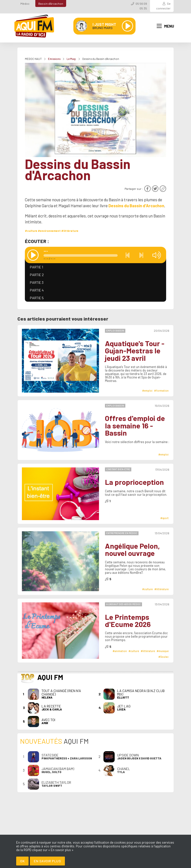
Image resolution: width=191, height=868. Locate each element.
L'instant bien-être (118, 469)
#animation (120, 651)
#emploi (147, 391)
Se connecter (163, 6)
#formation (161, 391)
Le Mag (71, 59)
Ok (22, 861)
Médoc (25, 3)
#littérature (70, 231)
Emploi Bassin (115, 331)
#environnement (49, 231)
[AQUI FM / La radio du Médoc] (35, 26)
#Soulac (164, 657)
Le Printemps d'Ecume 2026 (128, 621)
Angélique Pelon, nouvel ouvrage (132, 550)
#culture (31, 231)
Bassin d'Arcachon (51, 3)
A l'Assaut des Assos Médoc (123, 604)
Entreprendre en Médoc (122, 533)
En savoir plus (47, 861)
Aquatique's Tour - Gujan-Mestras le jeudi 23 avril (135, 351)
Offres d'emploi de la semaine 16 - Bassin (135, 425)
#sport (165, 518)
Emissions (54, 59)
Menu (165, 26)
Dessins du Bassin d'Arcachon (136, 206)
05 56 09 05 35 (141, 6)
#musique (163, 651)
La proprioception (134, 482)
